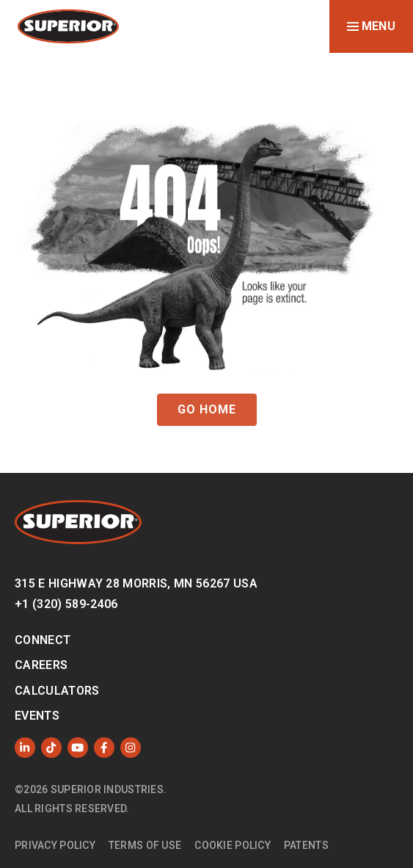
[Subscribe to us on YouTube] (78, 748)
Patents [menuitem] (306, 845)
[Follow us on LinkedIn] (25, 748)
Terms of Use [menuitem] (145, 845)
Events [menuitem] (37, 716)
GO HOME (207, 409)
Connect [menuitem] (43, 640)
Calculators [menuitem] (57, 691)
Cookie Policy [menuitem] (233, 845)
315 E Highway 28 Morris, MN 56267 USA (136, 583)
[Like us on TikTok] (51, 748)
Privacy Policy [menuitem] (55, 845)
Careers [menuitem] (41, 665)
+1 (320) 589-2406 (66, 604)
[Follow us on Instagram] (131, 748)
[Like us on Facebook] (104, 748)
